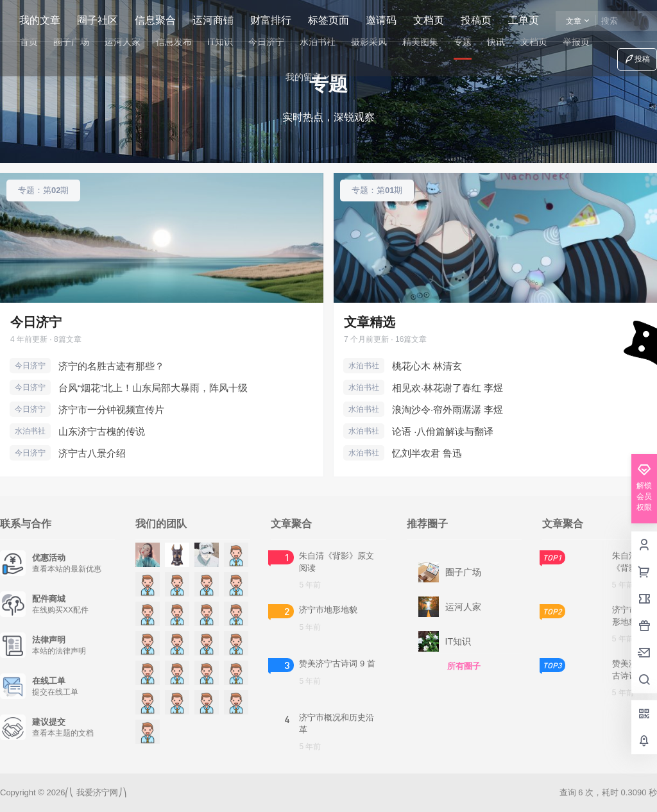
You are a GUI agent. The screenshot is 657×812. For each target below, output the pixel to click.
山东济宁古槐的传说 (102, 431)
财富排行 (271, 20)
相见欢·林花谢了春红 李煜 (448, 388)
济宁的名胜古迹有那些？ (111, 366)
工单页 (524, 20)
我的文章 (40, 20)
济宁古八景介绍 (92, 453)
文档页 (429, 20)
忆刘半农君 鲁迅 (427, 453)
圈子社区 (98, 20)
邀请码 (381, 20)
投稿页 (476, 20)
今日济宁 (36, 322)
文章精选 (370, 322)
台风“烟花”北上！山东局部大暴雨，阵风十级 (153, 388)
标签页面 (328, 20)
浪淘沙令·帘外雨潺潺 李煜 (448, 410)
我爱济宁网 (96, 792)
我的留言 (309, 77)
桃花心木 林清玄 (427, 366)
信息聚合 (155, 20)
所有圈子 (464, 666)
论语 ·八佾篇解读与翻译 (443, 431)
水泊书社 (30, 431)
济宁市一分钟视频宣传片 (111, 410)
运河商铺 (213, 20)
